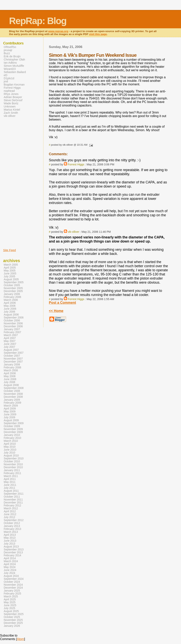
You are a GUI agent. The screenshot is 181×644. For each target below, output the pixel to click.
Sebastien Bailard (15, 72)
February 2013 (12, 529)
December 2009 (13, 432)
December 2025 (13, 623)
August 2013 (11, 547)
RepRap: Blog (38, 21)
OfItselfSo (10, 47)
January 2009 (12, 400)
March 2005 (11, 265)
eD (5, 75)
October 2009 (12, 426)
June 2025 (10, 605)
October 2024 (12, 582)
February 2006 (12, 297)
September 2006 (14, 318)
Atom (20, 639)
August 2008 (11, 385)
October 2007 (12, 356)
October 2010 (12, 461)
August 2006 (11, 315)
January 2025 (12, 591)
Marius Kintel (12, 110)
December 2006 (13, 326)
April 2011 (10, 479)
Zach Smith (11, 113)
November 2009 (13, 429)
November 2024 (13, 585)
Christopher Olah (14, 60)
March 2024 (11, 561)
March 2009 (11, 406)
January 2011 (12, 470)
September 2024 (14, 579)
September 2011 (14, 494)
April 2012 (10, 511)
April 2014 (10, 558)
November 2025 (13, 620)
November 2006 (13, 323)
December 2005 (13, 291)
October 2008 (12, 391)
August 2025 (11, 611)
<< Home (56, 311)
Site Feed (9, 250)
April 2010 (10, 444)
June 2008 (10, 379)
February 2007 (12, 332)
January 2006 (12, 294)
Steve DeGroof (13, 100)
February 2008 (12, 368)
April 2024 (10, 564)
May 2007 (10, 341)
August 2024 (11, 576)
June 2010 (10, 450)
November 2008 (13, 394)
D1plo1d (9, 78)
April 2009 (10, 409)
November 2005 (13, 288)
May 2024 (10, 567)
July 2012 (9, 517)
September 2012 (14, 520)
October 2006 (12, 321)
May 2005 (10, 271)
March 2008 (11, 370)
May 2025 (10, 602)
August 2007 (11, 350)
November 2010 (13, 464)
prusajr (8, 50)
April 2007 (10, 338)
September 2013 (14, 550)
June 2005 (10, 274)
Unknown (10, 106)
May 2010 (10, 447)
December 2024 (13, 588)
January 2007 (12, 329)
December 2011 (13, 503)
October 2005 (12, 285)
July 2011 (9, 488)
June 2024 (10, 570)
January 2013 (12, 526)
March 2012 (11, 508)
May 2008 (10, 376)
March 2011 (11, 476)
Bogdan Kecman (14, 85)
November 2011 (13, 500)
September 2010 (14, 459)
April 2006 (10, 303)
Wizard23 (10, 69)
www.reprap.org (58, 31)
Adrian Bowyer (13, 97)
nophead (9, 91)
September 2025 (14, 614)
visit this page (98, 34)
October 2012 (12, 523)
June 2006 (10, 309)
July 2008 (9, 382)
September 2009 (14, 423)
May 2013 (10, 538)
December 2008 (13, 397)
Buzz (7, 53)
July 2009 (9, 417)
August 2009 (11, 420)
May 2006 (10, 306)
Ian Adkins (10, 63)
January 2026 (12, 626)
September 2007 (14, 353)
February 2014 (12, 555)
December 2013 (13, 552)
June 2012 (10, 514)
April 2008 (10, 373)
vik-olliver (74, 232)
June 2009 (10, 414)
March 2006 (11, 300)
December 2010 (13, 467)
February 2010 (12, 438)
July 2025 (9, 608)
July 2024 (9, 573)
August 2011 (11, 491)
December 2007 (13, 362)
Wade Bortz (11, 103)
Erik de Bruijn (12, 56)
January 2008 (12, 365)
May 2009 (10, 412)
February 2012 (12, 506)
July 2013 (9, 544)
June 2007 (10, 344)
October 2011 (12, 497)
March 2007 (11, 335)
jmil (6, 81)
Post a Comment (62, 303)
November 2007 (13, 359)
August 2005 (11, 279)
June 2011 (10, 485)
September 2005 (14, 282)
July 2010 (9, 453)
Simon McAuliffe (14, 66)
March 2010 (11, 441)
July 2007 (9, 347)
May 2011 (10, 482)
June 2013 (10, 541)
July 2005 (9, 276)
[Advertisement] (15, 183)
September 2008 (14, 388)
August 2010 (11, 456)
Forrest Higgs (76, 164)
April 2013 (10, 535)
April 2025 (10, 599)
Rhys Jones (11, 94)
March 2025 (11, 597)
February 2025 (12, 594)
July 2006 (9, 312)
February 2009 (12, 403)
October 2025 (12, 617)
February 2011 (12, 473)
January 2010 (12, 435)
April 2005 (10, 268)
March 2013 (11, 532)
